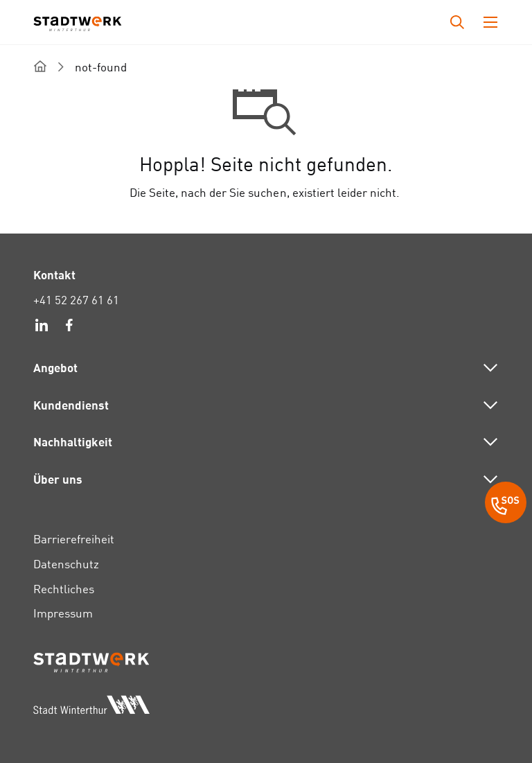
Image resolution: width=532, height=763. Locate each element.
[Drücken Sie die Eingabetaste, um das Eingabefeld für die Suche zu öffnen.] (457, 22)
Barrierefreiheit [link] (74, 539)
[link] (42, 327)
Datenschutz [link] (66, 564)
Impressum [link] (63, 613)
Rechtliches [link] (64, 589)
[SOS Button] (506, 505)
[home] (40, 66)
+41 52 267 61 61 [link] (76, 300)
